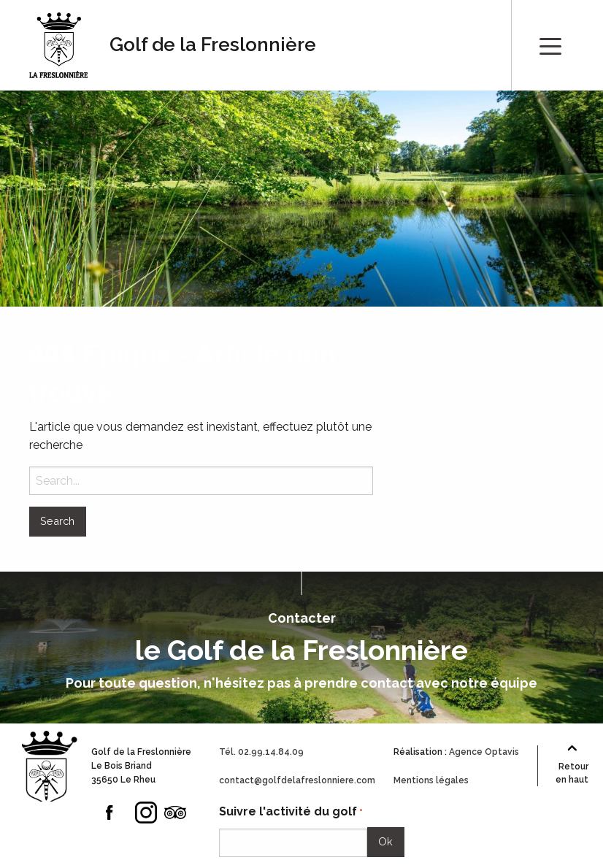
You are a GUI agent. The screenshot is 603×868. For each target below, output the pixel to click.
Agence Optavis (484, 752)
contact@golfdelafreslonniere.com (297, 780)
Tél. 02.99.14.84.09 (261, 752)
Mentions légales (431, 780)
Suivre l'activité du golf (291, 812)
